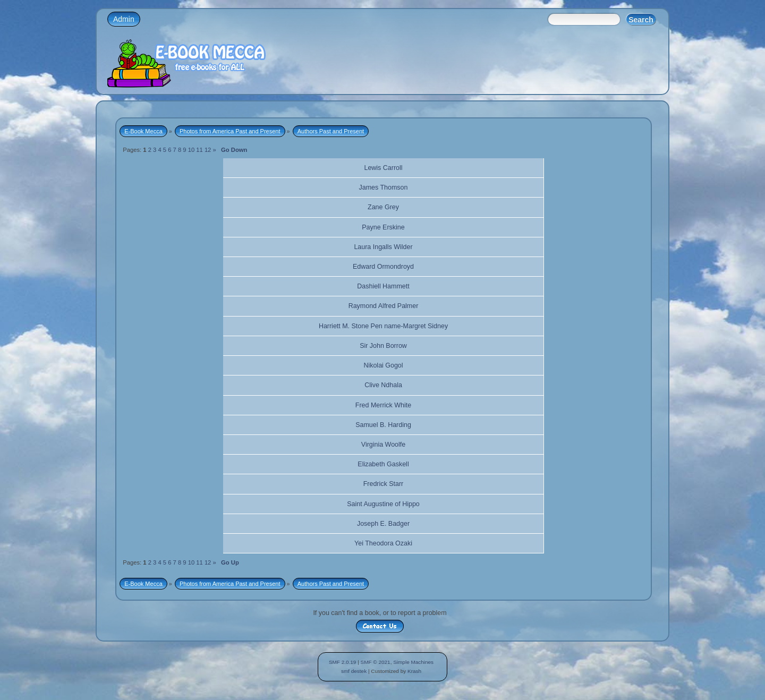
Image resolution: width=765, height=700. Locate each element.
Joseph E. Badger (383, 524)
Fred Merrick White (383, 405)
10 (191, 150)
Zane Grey (383, 207)
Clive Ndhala (383, 385)
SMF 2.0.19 (343, 662)
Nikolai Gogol (383, 365)
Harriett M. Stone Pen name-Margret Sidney (383, 326)
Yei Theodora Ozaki (383, 543)
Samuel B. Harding (383, 425)
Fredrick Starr (384, 484)
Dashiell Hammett (383, 286)
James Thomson (384, 187)
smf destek (354, 671)
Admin (124, 19)
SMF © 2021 (376, 662)
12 (208, 150)
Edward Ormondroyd (383, 267)
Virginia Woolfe (383, 445)
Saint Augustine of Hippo (383, 504)
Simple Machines (413, 662)
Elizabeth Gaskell (383, 464)
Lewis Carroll (383, 168)
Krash (414, 671)
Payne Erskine (383, 227)
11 (199, 150)
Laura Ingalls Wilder (383, 247)
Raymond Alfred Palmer (384, 306)
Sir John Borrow (383, 346)
